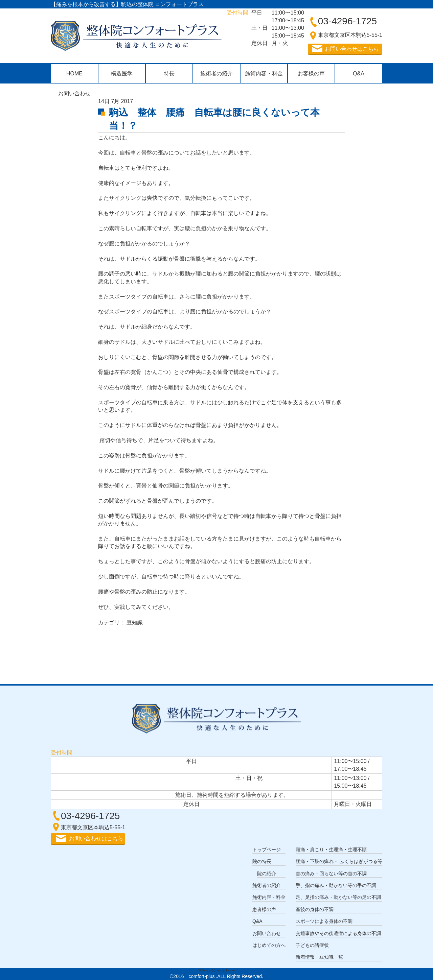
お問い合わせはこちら (352, 49)
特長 (169, 74)
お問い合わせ (74, 93)
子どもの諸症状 (312, 945)
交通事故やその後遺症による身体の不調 (338, 933)
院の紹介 (267, 874)
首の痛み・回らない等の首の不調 (331, 874)
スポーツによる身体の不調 (324, 921)
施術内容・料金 (264, 74)
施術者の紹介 (216, 74)
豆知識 (135, 623)
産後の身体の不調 (315, 909)
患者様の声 (264, 909)
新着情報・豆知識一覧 (319, 957)
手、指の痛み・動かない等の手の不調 (336, 885)
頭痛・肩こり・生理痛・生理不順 (331, 850)
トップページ (267, 850)
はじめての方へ (269, 945)
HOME (74, 74)
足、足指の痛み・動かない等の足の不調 (338, 897)
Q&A (359, 74)
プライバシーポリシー (216, 971)
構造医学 (122, 74)
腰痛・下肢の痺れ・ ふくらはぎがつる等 (339, 861)
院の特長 (262, 861)
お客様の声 (311, 74)
